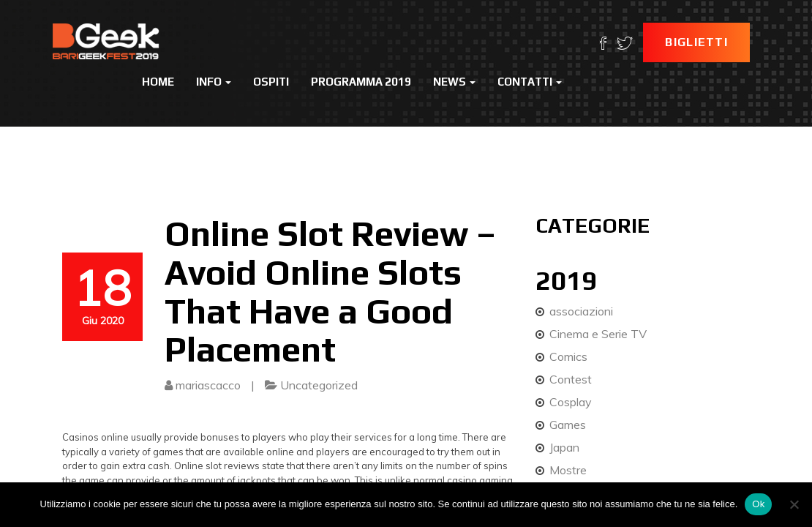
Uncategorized (319, 385)
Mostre (568, 470)
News (454, 82)
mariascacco (208, 385)
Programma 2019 (361, 82)
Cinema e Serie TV (598, 334)
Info (214, 82)
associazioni (581, 311)
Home (158, 82)
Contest (571, 379)
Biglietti (696, 42)
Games (568, 425)
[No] (794, 504)
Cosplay (571, 402)
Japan (564, 447)
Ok (758, 504)
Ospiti (271, 82)
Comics (568, 356)
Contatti (530, 82)
